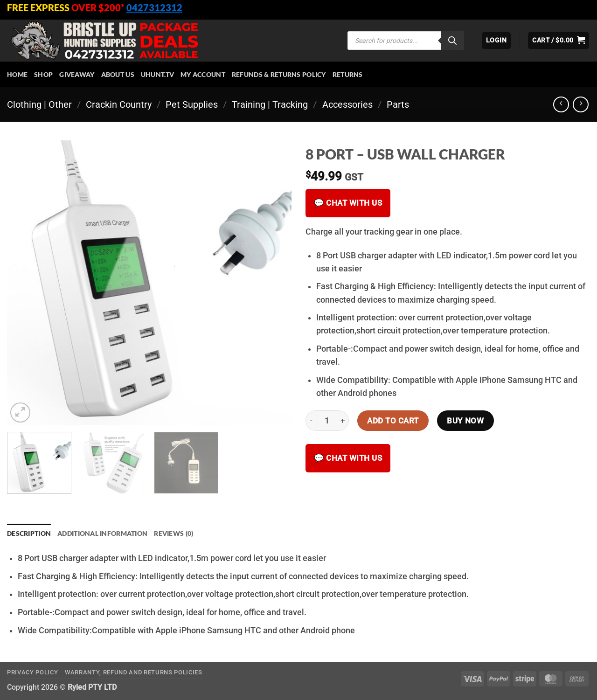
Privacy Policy (32, 672)
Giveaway (77, 74)
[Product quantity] (327, 421)
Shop (43, 74)
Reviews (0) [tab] (174, 533)
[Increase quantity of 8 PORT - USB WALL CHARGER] (343, 421)
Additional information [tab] (102, 533)
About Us (118, 74)
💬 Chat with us (348, 203)
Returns (348, 74)
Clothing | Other (39, 104)
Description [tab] (29, 533)
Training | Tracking (270, 104)
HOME (17, 74)
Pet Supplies (192, 104)
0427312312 (154, 7)
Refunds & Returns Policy (279, 74)
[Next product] (561, 104)
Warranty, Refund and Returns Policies (134, 672)
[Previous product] (581, 104)
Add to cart (393, 421)
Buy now (465, 421)
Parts (398, 104)
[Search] (452, 41)
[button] (496, 41)
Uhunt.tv (157, 74)
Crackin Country (119, 104)
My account (203, 74)
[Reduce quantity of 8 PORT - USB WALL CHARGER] (311, 421)
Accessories (347, 104)
